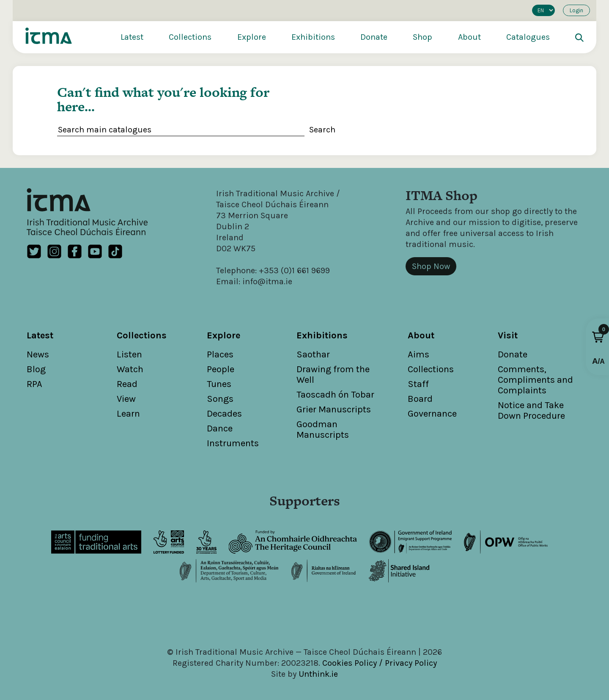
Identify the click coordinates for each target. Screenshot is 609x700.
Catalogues (528, 37)
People (221, 369)
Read (127, 384)
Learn (128, 414)
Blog (36, 369)
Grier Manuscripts (334, 409)
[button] (598, 337)
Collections (190, 37)
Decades (224, 414)
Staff (418, 384)
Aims (418, 354)
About (469, 37)
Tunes (219, 384)
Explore (252, 37)
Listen (129, 354)
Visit (508, 335)
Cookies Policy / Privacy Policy (380, 663)
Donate (374, 37)
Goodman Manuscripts (323, 430)
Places (220, 354)
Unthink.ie (318, 674)
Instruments (233, 443)
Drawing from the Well (333, 375)
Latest (132, 37)
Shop (422, 37)
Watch (130, 369)
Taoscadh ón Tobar (335, 395)
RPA (34, 384)
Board (420, 399)
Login (576, 10)
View (126, 399)
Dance (220, 428)
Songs (220, 399)
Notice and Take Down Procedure (531, 410)
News (38, 354)
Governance (432, 414)
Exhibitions (313, 37)
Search (322, 130)
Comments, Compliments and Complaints (535, 380)
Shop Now (431, 266)
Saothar (313, 354)
